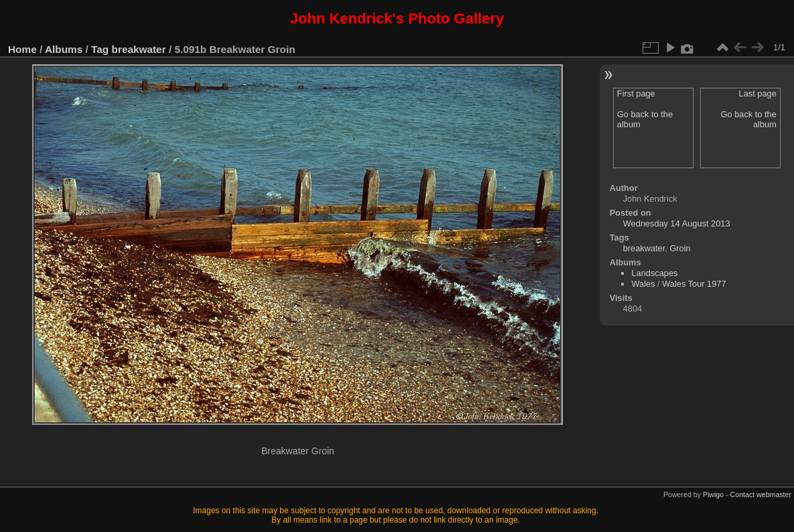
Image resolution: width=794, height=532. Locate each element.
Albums (64, 49)
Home (22, 49)
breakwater (139, 49)
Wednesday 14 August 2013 (677, 223)
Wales (643, 284)
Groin (680, 248)
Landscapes (654, 273)
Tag (100, 49)
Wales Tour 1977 (694, 284)
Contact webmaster (761, 494)
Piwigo (713, 494)
